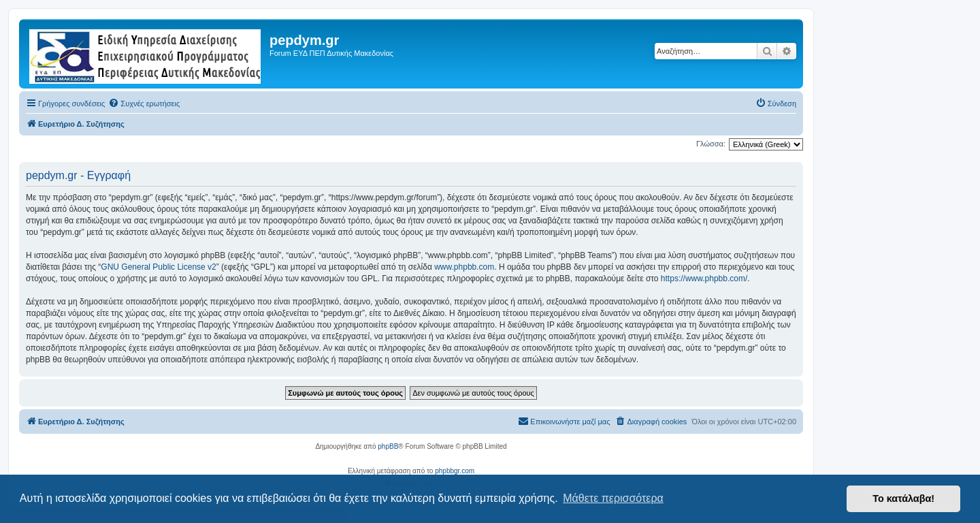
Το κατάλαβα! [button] (903, 498)
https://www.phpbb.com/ (704, 279)
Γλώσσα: (711, 144)
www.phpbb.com (464, 267)
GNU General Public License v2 (158, 267)
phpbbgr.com (455, 471)
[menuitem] (144, 104)
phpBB (388, 446)
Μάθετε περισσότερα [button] (613, 498)
